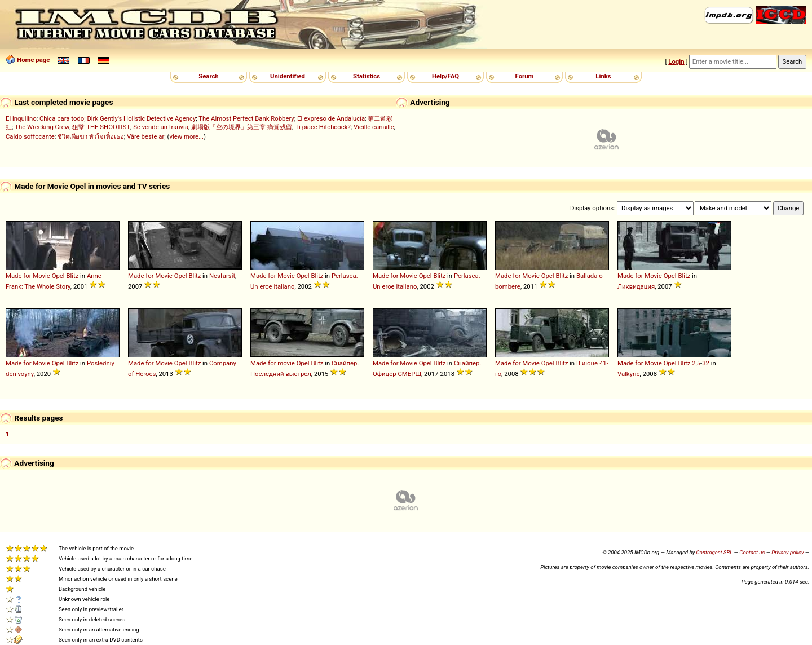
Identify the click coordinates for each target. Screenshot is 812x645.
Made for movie (273, 363)
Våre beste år (145, 136)
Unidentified (288, 76)
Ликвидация (636, 286)
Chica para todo (62, 118)
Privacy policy (787, 552)
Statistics (367, 76)
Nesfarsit (222, 276)
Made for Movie (28, 276)
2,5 (696, 363)
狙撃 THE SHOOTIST (101, 127)
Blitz (72, 276)
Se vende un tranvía (161, 127)
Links (603, 76)
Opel (58, 276)
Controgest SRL (714, 552)
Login (676, 61)
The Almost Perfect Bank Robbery (246, 118)
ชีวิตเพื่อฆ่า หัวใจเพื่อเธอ (91, 136)
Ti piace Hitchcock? (323, 127)
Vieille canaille (374, 127)
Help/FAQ (445, 76)
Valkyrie (629, 374)
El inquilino (21, 118)
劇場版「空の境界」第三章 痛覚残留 (242, 127)
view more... (186, 136)
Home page (33, 60)
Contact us (752, 552)
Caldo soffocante (30, 136)
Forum (525, 76)
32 (706, 363)
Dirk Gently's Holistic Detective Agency (141, 118)
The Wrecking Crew (42, 127)
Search (208, 76)
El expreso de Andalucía (331, 118)
